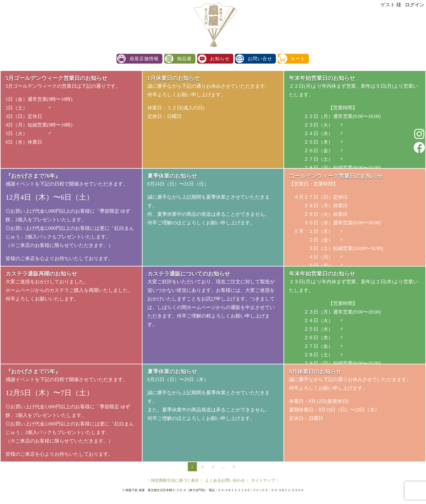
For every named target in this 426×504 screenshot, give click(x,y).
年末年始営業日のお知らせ (322, 78)
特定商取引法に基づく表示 (175, 480)
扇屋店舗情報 (144, 59)
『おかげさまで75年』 (33, 372)
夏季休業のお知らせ (172, 176)
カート (298, 59)
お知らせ (220, 59)
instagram (419, 134)
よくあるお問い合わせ (225, 480)
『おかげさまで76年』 (33, 176)
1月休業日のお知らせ (174, 78)
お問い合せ (260, 59)
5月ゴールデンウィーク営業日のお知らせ (56, 78)
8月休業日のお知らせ (315, 372)
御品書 (184, 59)
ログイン (415, 5)
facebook (419, 147)
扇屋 (215, 24)
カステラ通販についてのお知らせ (189, 274)
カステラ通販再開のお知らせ (41, 274)
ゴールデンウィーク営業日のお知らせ (336, 176)
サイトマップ (263, 480)
